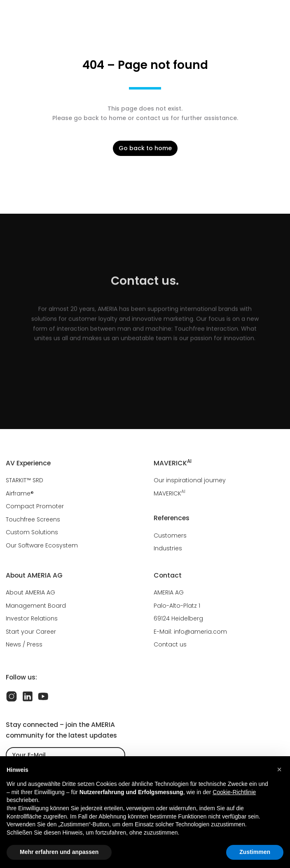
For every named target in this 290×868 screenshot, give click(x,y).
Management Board (36, 606)
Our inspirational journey (190, 480)
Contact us (170, 644)
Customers (170, 535)
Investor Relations (32, 618)
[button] (279, 769)
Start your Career (31, 632)
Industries (168, 548)
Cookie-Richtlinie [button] (234, 792)
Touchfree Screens (33, 519)
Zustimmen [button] (255, 852)
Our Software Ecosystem (42, 545)
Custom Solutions (32, 532)
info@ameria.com (200, 632)
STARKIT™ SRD (25, 480)
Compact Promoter (35, 506)
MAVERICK (170, 493)
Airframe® (20, 493)
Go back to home (145, 148)
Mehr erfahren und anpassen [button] (59, 852)
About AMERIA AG (30, 592)
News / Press (24, 644)
